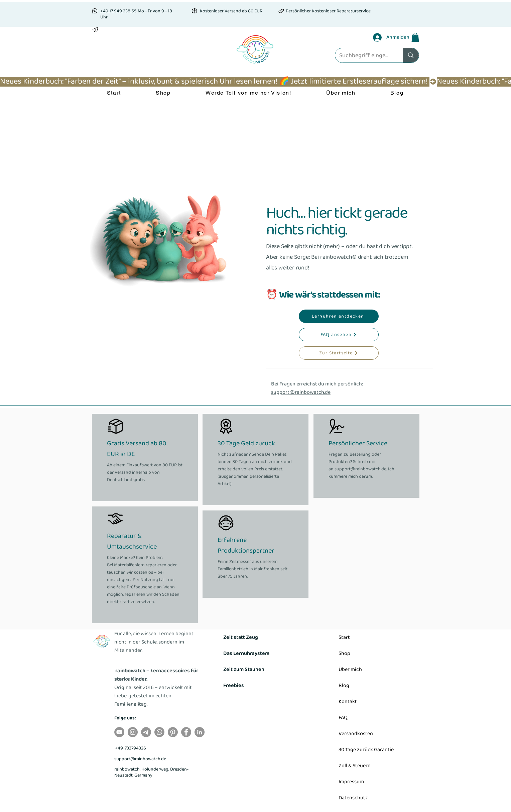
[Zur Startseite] (339, 353)
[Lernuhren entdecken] (339, 316)
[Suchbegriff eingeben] (364, 55)
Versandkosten (356, 734)
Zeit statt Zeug (241, 637)
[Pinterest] (173, 732)
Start (344, 637)
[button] (415, 37)
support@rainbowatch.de (301, 392)
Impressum (351, 782)
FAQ (343, 718)
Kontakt (348, 702)
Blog (344, 685)
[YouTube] (119, 732)
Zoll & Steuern (355, 766)
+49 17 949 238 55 (118, 11)
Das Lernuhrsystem (246, 653)
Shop (344, 653)
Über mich (350, 669)
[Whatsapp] (159, 732)
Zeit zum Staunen (244, 669)
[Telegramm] (146, 732)
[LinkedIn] (200, 732)
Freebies (234, 685)
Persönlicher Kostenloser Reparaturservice (328, 11)
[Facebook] (186, 732)
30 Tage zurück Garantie (366, 750)
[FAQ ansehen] (339, 335)
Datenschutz (353, 798)
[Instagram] (133, 732)
